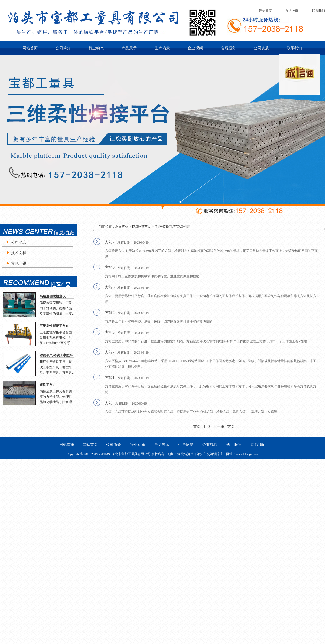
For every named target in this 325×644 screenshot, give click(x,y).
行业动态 (96, 48)
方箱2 (110, 352)
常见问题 (19, 263)
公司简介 (63, 48)
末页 (231, 427)
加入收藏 (292, 11)
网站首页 (30, 48)
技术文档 (19, 253)
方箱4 (110, 313)
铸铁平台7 (47, 385)
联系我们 (318, 11)
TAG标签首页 (141, 226)
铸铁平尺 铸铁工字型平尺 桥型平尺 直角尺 (56, 356)
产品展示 (129, 48)
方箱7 (110, 242)
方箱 (109, 403)
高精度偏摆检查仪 (53, 296)
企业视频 (195, 48)
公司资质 (261, 48)
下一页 (219, 427)
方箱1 (110, 378)
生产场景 (162, 48)
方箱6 (110, 267)
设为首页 (265, 11)
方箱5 (110, 287)
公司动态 (19, 242)
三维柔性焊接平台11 (54, 326)
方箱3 (110, 332)
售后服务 (228, 48)
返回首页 (122, 226)
